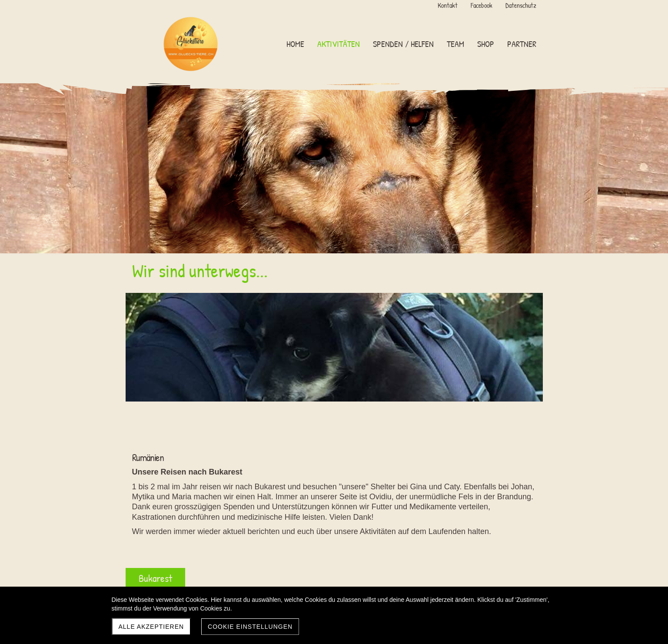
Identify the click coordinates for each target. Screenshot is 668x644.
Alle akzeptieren (151, 627)
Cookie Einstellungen (250, 627)
